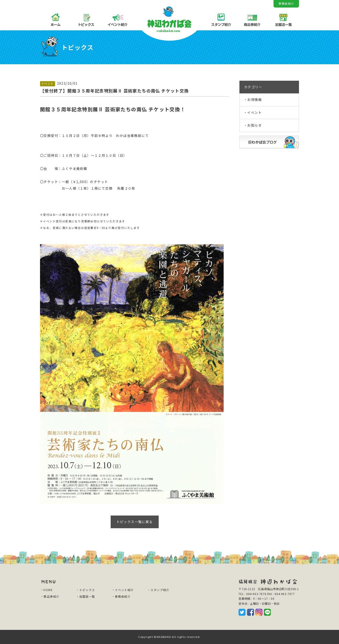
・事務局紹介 (121, 596)
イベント (48, 83)
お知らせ (254, 125)
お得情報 (254, 100)
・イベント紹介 (123, 590)
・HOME (47, 590)
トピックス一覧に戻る (135, 522)
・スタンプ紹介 (158, 590)
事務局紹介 (286, 3)
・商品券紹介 (50, 596)
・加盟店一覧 (85, 596)
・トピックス (85, 590)
